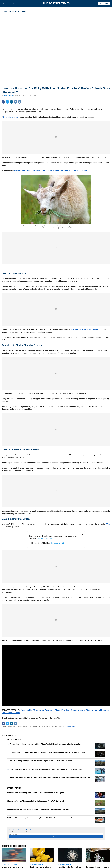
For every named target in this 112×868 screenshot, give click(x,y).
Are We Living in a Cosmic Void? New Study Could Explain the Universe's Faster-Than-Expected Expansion (49, 752)
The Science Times (56, 3)
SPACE (88, 864)
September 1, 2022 (57, 543)
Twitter (7, 102)
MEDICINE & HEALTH (18, 11)
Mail (20, 102)
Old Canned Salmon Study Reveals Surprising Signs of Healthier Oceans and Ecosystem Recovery (42, 818)
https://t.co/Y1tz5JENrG (45, 539)
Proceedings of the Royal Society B (85, 329)
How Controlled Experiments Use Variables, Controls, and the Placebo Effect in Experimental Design (46, 769)
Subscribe (104, 3)
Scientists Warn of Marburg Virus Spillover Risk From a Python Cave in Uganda (36, 793)
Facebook (3, 102)
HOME (4, 11)
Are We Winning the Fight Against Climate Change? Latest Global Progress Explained (41, 761)
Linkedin (11, 102)
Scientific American (11, 117)
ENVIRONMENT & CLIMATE (10, 864)
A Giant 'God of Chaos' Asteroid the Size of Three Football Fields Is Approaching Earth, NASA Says (46, 744)
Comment (16, 102)
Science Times (71, 726)
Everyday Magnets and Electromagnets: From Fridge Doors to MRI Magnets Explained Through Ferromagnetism (51, 777)
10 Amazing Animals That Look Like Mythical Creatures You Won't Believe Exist (36, 801)
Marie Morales (8, 96)
